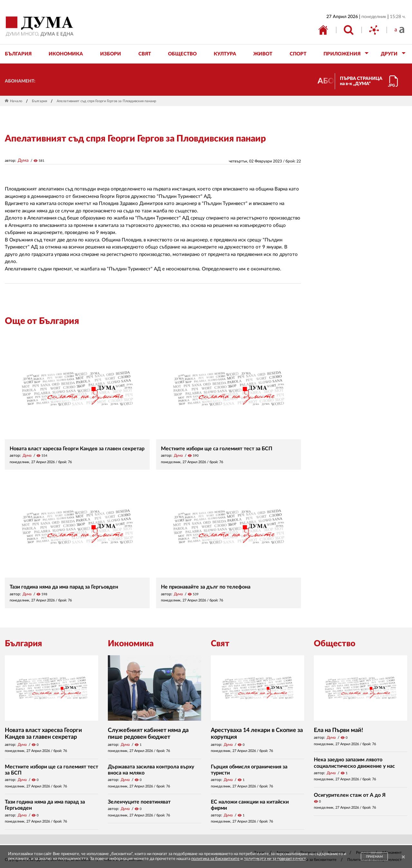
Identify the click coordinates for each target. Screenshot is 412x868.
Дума (23, 161)
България (39, 101)
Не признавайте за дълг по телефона (206, 587)
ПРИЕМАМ (374, 857)
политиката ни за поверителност (275, 859)
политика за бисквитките (215, 859)
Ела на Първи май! (338, 730)
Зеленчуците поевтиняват (139, 802)
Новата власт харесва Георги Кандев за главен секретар (77, 449)
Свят (220, 644)
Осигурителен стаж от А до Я (350, 795)
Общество (335, 644)
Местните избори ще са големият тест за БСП (217, 449)
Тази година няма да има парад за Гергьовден (64, 587)
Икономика (131, 644)
